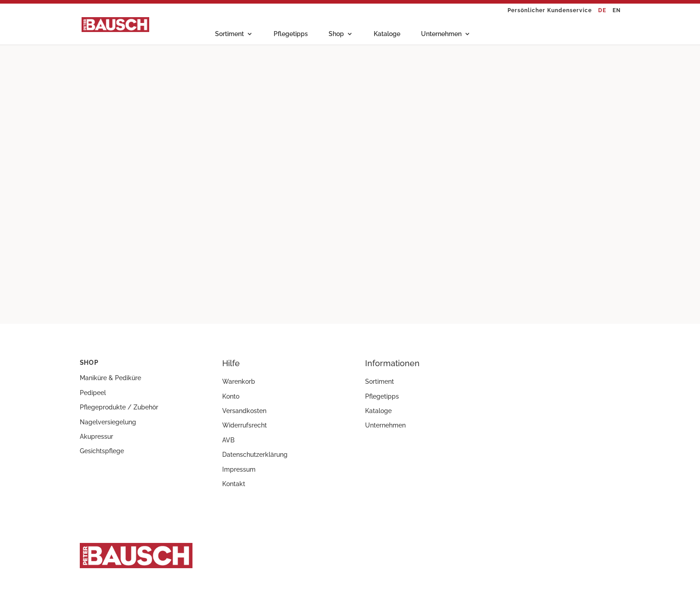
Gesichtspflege (102, 451)
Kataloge (387, 34)
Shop (336, 34)
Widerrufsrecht (245, 425)
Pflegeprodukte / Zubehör (119, 407)
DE (602, 11)
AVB (228, 440)
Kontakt (234, 484)
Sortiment (229, 34)
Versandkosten (244, 411)
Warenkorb (239, 381)
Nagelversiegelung (108, 422)
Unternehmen (441, 34)
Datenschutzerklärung (255, 455)
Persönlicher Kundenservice (550, 11)
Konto (231, 396)
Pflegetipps (291, 34)
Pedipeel (93, 393)
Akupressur (96, 437)
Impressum (239, 469)
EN (617, 11)
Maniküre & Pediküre (110, 378)
